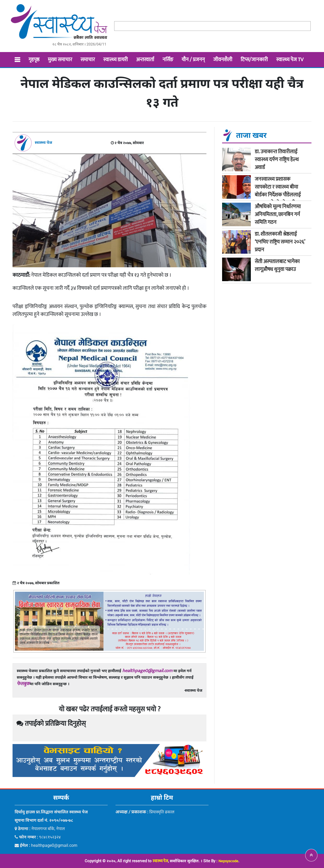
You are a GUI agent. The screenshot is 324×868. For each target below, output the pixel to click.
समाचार (88, 60)
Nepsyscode (228, 861)
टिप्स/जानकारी (254, 60)
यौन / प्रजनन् (193, 60)
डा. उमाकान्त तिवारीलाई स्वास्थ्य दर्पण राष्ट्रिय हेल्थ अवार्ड (277, 160)
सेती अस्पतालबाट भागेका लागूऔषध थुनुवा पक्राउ (277, 265)
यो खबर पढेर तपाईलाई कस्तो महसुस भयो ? (110, 709)
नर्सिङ (168, 60)
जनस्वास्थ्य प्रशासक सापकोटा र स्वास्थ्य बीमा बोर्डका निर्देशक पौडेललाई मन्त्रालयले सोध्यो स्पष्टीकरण (280, 191)
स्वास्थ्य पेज (160, 861)
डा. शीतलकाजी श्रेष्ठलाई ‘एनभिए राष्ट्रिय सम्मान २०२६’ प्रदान (280, 242)
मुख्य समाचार (60, 60)
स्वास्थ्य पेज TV (290, 60)
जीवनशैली (223, 60)
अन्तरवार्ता (145, 60)
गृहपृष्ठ (34, 60)
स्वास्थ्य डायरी (115, 60)
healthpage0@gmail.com (147, 671)
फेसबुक (23, 684)
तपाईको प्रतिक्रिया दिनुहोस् (51, 724)
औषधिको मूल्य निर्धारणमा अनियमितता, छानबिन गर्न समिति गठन (278, 214)
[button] (311, 855)
